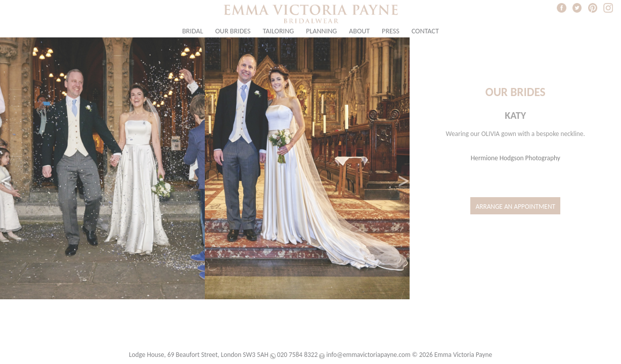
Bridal (192, 31)
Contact (425, 31)
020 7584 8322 (297, 355)
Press (391, 31)
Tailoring (278, 31)
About (359, 31)
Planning (321, 31)
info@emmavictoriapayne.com (368, 355)
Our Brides (233, 31)
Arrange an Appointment (515, 207)
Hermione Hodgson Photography (516, 158)
